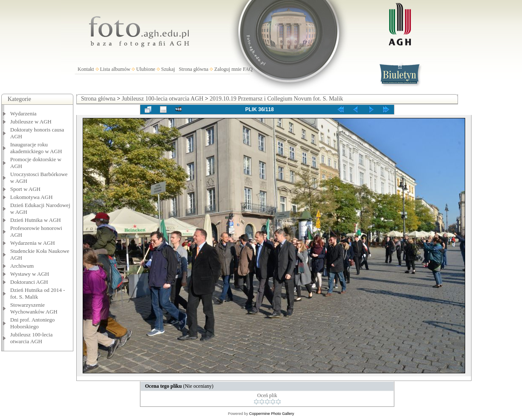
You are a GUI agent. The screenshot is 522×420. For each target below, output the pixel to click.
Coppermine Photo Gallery (271, 414)
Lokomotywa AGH (31, 197)
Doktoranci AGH (29, 282)
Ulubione (146, 69)
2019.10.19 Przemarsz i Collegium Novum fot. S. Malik (277, 99)
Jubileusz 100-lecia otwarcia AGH (31, 338)
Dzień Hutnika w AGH (36, 220)
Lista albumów (115, 69)
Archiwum (22, 266)
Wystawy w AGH (30, 274)
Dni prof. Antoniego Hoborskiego (32, 323)
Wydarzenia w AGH (32, 243)
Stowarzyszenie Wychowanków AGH (34, 308)
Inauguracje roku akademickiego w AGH (36, 148)
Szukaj (168, 69)
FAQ (248, 69)
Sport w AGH (25, 189)
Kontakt (86, 69)
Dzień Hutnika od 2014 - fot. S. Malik (38, 293)
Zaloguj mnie (228, 69)
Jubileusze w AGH (31, 122)
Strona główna (194, 69)
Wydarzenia (23, 113)
